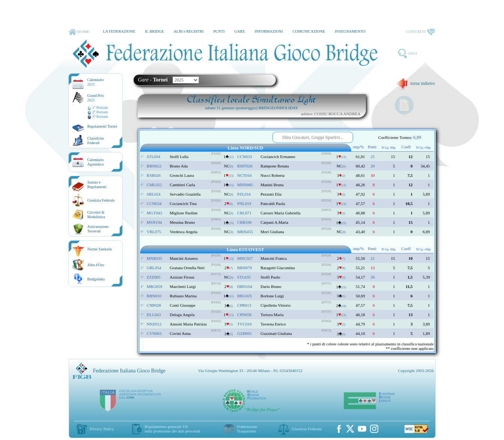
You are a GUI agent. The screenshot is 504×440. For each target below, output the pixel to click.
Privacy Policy (102, 429)
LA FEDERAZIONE (119, 31)
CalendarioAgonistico (96, 162)
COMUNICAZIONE (309, 31)
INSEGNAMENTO (350, 31)
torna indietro (416, 83)
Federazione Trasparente (247, 429)
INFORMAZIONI (269, 31)
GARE (240, 31)
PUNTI (219, 31)
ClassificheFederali (96, 141)
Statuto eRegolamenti (97, 185)
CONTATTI (420, 32)
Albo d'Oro (96, 265)
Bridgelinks (96, 279)
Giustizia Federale (101, 200)
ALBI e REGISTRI (189, 31)
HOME (79, 32)
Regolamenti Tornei (102, 126)
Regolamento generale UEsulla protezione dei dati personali (172, 429)
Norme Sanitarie (100, 249)
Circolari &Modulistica (96, 215)
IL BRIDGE (155, 31)
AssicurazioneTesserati (98, 229)
